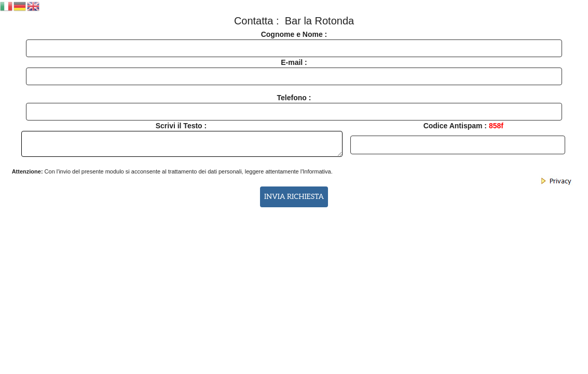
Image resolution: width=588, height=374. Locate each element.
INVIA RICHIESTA (294, 197)
